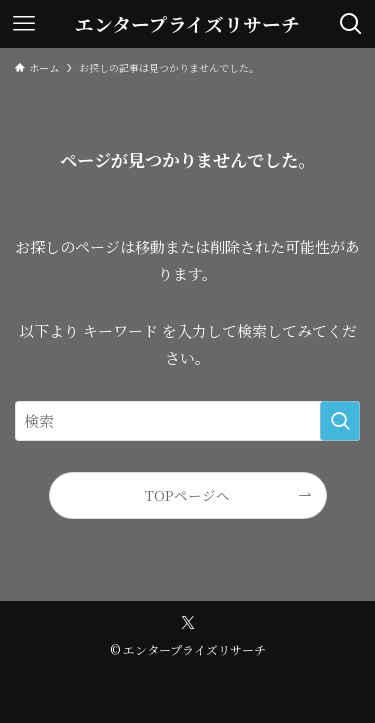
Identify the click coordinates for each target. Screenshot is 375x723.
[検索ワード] (187, 421)
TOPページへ (187, 495)
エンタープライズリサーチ (187, 24)
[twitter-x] (188, 623)
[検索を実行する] (340, 421)
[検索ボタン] (351, 24)
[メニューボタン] (24, 24)
